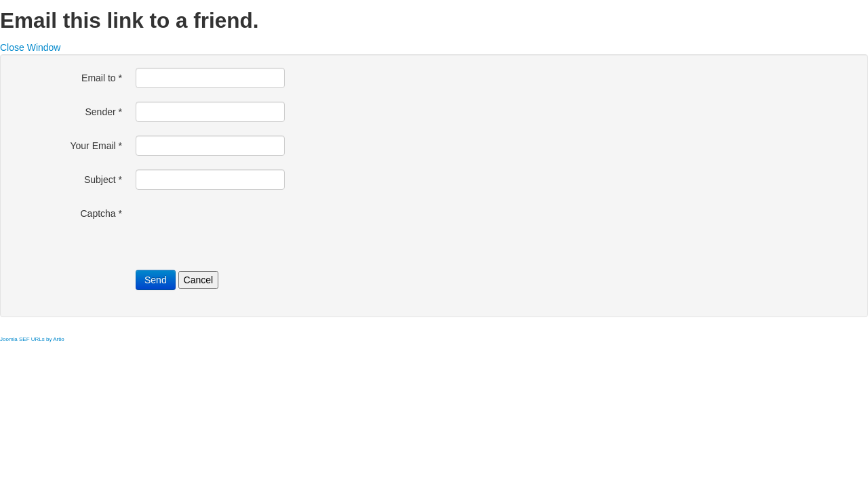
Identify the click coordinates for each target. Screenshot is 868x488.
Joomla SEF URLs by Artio (32, 339)
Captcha (102, 213)
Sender (104, 112)
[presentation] (239, 230)
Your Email (96, 146)
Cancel (199, 280)
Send (156, 280)
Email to (102, 78)
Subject (103, 180)
